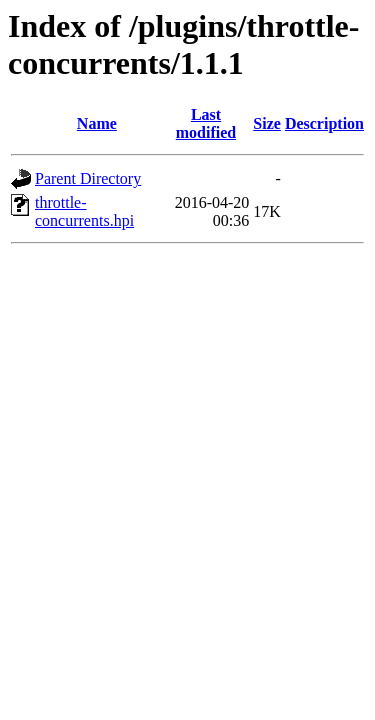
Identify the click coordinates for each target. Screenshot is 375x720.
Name (97, 123)
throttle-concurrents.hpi (84, 211)
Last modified (206, 123)
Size (267, 123)
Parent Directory (88, 178)
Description (324, 123)
